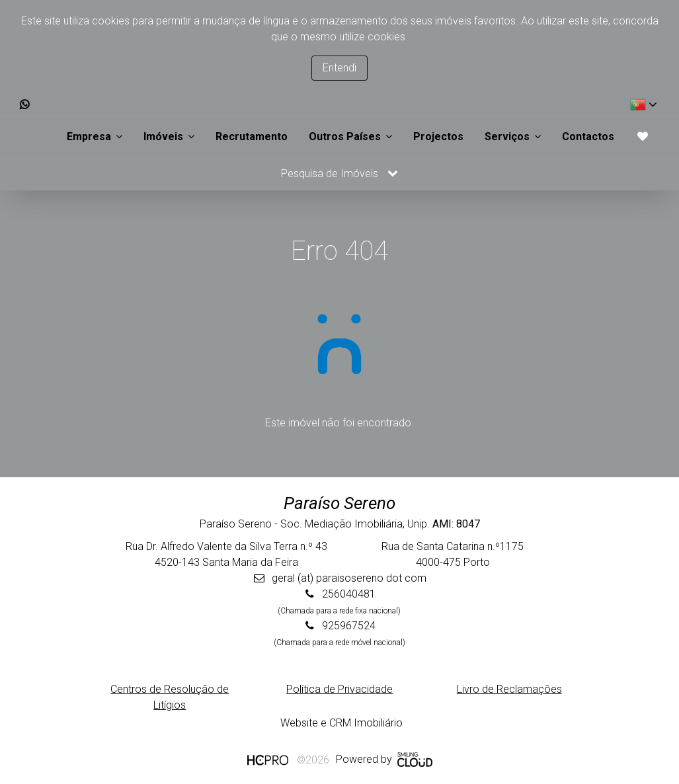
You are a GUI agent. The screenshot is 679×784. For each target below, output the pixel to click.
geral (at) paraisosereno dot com (349, 578)
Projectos (438, 137)
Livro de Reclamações (509, 689)
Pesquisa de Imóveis (339, 174)
